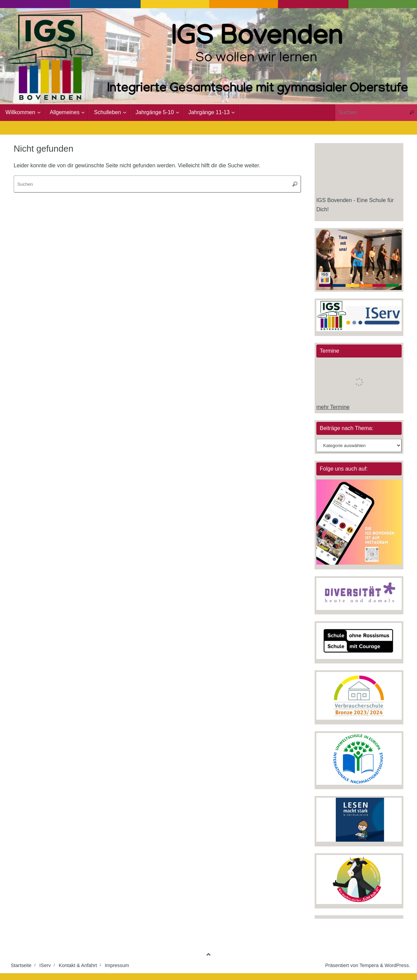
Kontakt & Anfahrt (78, 965)
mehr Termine (333, 407)
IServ (45, 965)
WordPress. (397, 965)
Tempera (369, 965)
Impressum (117, 965)
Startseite (21, 965)
